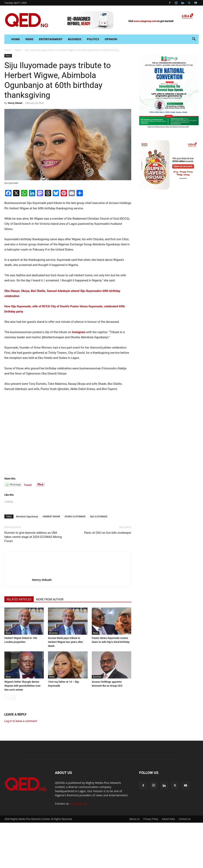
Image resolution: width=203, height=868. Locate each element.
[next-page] (13, 698)
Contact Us (185, 819)
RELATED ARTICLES (19, 599)
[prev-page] (7, 698)
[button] (194, 40)
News (29, 39)
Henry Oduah (15, 103)
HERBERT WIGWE (51, 516)
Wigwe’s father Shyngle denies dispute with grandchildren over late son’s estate (23, 686)
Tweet (28, 485)
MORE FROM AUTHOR (50, 599)
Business (75, 39)
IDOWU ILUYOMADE (75, 516)
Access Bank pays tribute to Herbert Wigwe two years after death (65, 642)
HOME (16, 39)
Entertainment (51, 39)
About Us (135, 819)
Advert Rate (168, 819)
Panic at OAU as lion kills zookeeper (108, 533)
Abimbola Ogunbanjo (27, 516)
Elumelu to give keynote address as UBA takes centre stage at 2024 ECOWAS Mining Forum (33, 537)
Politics (93, 39)
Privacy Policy (151, 819)
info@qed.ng (78, 804)
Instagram (79, 332)
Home (8, 50)
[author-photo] (18, 574)
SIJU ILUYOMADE (99, 516)
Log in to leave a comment (21, 721)
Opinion (111, 39)
